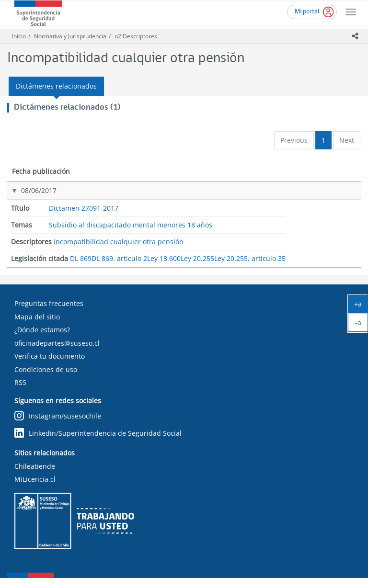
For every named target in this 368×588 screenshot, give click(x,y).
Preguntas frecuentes (49, 313)
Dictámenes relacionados (56, 86)
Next (347, 140)
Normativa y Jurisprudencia (70, 36)
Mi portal (307, 12)
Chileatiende (35, 476)
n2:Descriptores (136, 36)
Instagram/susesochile (58, 426)
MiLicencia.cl (35, 489)
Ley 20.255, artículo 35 (315, 261)
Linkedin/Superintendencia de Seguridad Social (98, 443)
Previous (294, 140)
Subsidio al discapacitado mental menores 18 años (179, 214)
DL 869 (311, 201)
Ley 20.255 (316, 243)
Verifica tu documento (50, 366)
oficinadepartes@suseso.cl (57, 353)
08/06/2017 (29, 200)
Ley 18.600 (316, 229)
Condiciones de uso (46, 379)
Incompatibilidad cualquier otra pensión (253, 209)
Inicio (19, 36)
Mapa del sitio (37, 327)
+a (361, 306)
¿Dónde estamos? (42, 340)
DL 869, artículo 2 (326, 215)
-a (362, 325)
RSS (20, 392)
